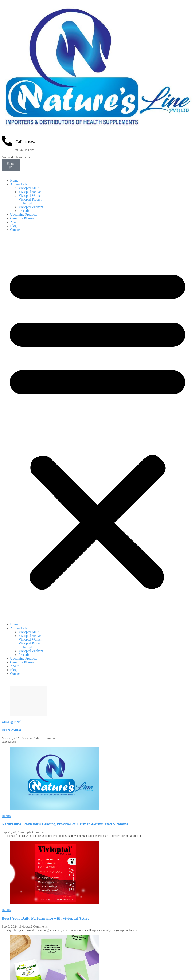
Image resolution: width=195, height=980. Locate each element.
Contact (15, 230)
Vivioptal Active (30, 192)
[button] (97, 427)
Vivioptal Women (30, 196)
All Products (19, 184)
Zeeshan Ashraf (32, 738)
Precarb (24, 211)
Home (14, 180)
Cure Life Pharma (22, 218)
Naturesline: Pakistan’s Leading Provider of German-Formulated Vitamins (65, 824)
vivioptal (26, 832)
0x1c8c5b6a (11, 730)
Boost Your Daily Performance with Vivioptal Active (46, 919)
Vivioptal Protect (30, 199)
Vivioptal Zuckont (31, 207)
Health (6, 816)
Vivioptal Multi (29, 188)
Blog (13, 226)
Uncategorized (11, 722)
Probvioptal (26, 203)
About (14, 222)
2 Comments (39, 927)
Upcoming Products (24, 214)
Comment (49, 738)
